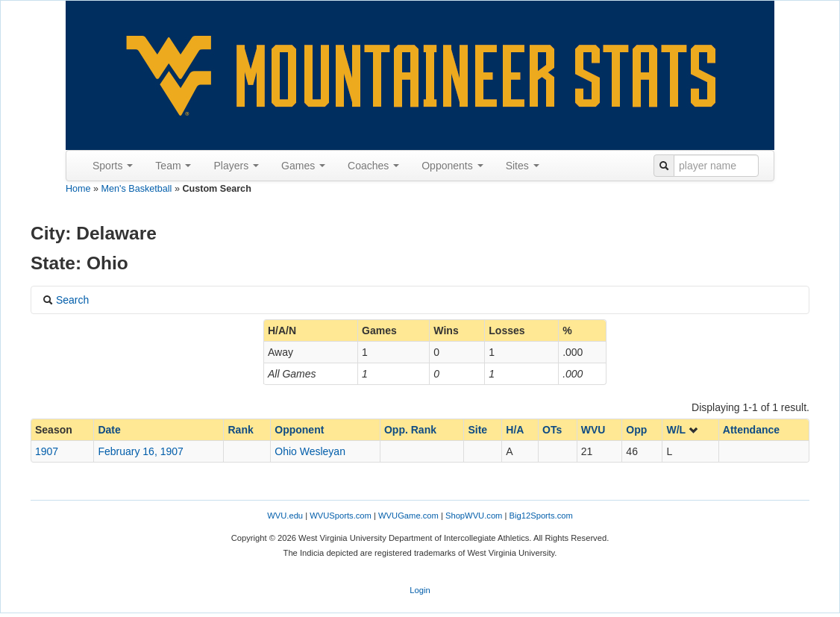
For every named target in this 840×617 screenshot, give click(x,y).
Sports (113, 166)
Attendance (751, 430)
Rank (240, 430)
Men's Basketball (137, 189)
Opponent (299, 430)
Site (477, 430)
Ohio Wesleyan (310, 451)
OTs (552, 430)
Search (66, 300)
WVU (593, 430)
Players (236, 166)
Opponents (452, 166)
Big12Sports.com (541, 516)
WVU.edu (285, 516)
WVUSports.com (341, 516)
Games (303, 166)
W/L (682, 430)
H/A (515, 430)
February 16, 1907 (140, 451)
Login (420, 590)
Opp (636, 430)
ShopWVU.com (474, 516)
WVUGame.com (408, 516)
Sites (523, 166)
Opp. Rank (410, 430)
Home (78, 189)
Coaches (373, 166)
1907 (47, 451)
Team (173, 166)
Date (109, 430)
